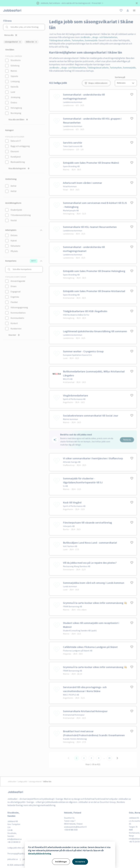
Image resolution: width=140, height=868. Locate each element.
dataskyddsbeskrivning (40, 854)
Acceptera (80, 862)
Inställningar (61, 862)
